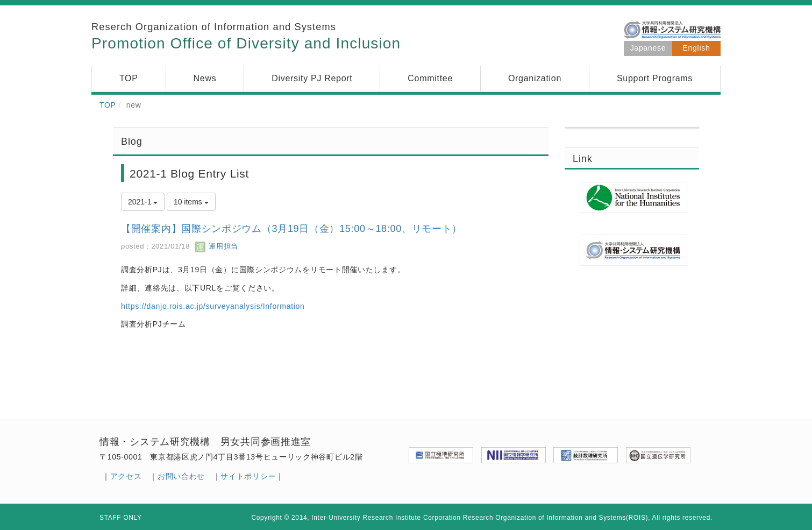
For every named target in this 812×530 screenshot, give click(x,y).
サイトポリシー (248, 476)
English (697, 48)
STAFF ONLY (121, 518)
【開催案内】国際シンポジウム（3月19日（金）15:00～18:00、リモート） (291, 229)
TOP (108, 105)
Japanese (648, 48)
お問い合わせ (181, 476)
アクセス (126, 476)
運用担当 (216, 246)
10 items (191, 202)
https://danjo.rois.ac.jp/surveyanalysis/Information (213, 306)
